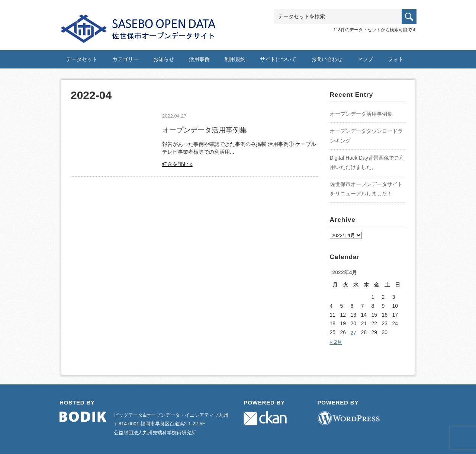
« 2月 (336, 342)
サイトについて (278, 59)
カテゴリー (125, 59)
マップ (365, 59)
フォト (396, 59)
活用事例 (199, 59)
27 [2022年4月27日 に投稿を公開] (354, 333)
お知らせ (164, 59)
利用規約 (235, 59)
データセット (82, 59)
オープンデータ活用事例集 (205, 130)
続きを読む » (177, 164)
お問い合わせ (327, 59)
